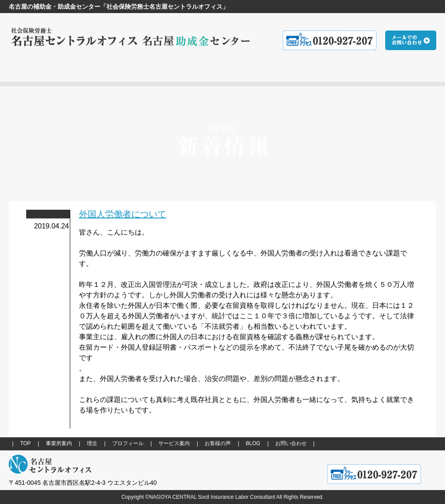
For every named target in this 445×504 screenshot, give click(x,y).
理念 (92, 443)
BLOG (253, 443)
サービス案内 (174, 443)
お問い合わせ (291, 443)
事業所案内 (59, 443)
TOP (25, 443)
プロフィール (128, 443)
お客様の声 (218, 443)
